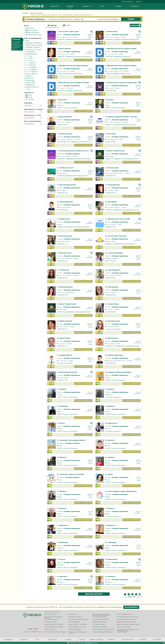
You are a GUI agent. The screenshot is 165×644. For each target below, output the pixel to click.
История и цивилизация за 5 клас (83, 15)
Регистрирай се (128, 1)
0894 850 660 (63, 176)
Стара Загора (70, 292)
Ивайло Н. (63, 389)
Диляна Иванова (65, 49)
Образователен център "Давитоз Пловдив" (75, 83)
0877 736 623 (111, 261)
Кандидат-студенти (32, 47)
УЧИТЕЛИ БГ (35, 632)
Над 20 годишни (31, 74)
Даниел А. (111, 406)
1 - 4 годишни (30, 63)
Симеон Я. (111, 440)
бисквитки (89, 643)
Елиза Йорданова (114, 270)
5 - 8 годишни (30, 65)
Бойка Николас (113, 338)
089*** (68, 108)
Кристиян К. (64, 525)
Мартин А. (63, 491)
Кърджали (61, 105)
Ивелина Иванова (66, 287)
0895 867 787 (63, 39)
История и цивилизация (72, 35)
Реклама (111, 639)
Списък (52, 25)
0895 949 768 (111, 176)
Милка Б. (111, 389)
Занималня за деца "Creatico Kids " (72, 474)
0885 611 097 (111, 244)
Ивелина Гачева (65, 253)
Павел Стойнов (65, 338)
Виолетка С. (112, 525)
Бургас (73, 71)
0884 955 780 (63, 295)
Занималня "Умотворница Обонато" (73, 440)
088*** (116, 108)
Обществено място (33, 35)
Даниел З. (63, 508)
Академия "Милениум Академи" (120, 372)
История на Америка (51, 614)
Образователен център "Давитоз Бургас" (74, 66)
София (76, 37)
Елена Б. (62, 559)
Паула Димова (113, 287)
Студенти (28, 76)
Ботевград (68, 207)
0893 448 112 (63, 244)
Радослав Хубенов (65, 117)
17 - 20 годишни (31, 71)
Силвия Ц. (111, 457)
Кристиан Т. (64, 576)
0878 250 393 (111, 363)
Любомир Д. (112, 542)
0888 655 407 (111, 227)
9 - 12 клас (29, 60)
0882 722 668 (111, 142)
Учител (107, 35)
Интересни (52, 639)
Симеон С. (110, 100)
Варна (127, 71)
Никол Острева (113, 304)
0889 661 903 (63, 193)
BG (30, 629)
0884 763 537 (111, 278)
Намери (88, 6)
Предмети (8, 639)
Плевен (119, 275)
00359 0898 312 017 (65, 142)
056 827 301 (63, 73)
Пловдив (70, 88)
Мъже (28, 97)
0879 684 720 (111, 295)
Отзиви (118, 6)
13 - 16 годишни (31, 69)
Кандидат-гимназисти (33, 43)
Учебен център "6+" (67, 168)
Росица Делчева (114, 185)
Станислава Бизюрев (115, 253)
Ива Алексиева (113, 168)
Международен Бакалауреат (33, 50)
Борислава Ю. (113, 559)
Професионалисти (32, 87)
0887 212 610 (111, 159)
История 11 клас (36, 15)
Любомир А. (64, 406)
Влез (139, 1)
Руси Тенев (112, 134)
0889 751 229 (111, 210)
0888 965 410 (63, 278)
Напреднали (29, 85)
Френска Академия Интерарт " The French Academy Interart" (130, 117)
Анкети (82, 639)
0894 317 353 (63, 380)
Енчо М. (62, 423)
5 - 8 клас (28, 58)
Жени (28, 95)
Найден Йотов (65, 219)
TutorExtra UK (127, 639)
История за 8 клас (67, 15)
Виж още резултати (94, 594)
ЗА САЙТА (134, 6)
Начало (25, 13)
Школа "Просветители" (116, 151)
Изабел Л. (111, 508)
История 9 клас (45, 15)
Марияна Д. (64, 542)
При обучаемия (32, 32)
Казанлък (61, 548)
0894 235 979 (111, 193)
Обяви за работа (96, 639)
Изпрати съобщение (83, 43)
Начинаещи (29, 80)
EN (36, 629)
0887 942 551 (63, 329)
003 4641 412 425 (113, 346)
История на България (100, 617)
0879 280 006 (111, 312)
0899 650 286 (63, 261)
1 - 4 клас (28, 56)
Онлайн (29, 28)
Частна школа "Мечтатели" (69, 32)
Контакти (157, 639)
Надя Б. (110, 474)
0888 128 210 (63, 227)
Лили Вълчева (112, 32)
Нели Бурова (112, 202)
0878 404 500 (63, 210)
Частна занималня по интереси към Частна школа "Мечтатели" (83, 151)
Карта (67, 25)
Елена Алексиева (114, 321)
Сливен (109, 429)
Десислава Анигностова (68, 372)
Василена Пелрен (66, 134)
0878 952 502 (63, 91)
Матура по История (51, 622)
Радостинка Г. (113, 423)
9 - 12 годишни (30, 67)
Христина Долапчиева (68, 185)
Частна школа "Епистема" (117, 236)
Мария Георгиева (66, 321)
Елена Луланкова (66, 236)
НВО (26, 41)
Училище (108, 494)
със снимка (29, 99)
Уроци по (55, 6)
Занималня (61, 154)
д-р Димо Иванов (66, 355)
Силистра (76, 275)
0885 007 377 (63, 56)
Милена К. (63, 457)
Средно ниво (30, 82)
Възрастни (29, 78)
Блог (102, 6)
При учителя (31, 30)
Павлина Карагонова (115, 355)
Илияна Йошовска (66, 202)
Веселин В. (63, 100)
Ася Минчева (64, 270)
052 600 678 (111, 73)
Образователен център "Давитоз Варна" (122, 66)
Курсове (70, 7)
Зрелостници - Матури (33, 45)
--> (33, 106)
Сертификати (30, 52)
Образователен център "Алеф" (119, 219)
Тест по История (50, 629)
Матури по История (99, 624)
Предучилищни (31, 54)
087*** (116, 482)
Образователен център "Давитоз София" (122, 49)
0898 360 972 (63, 346)
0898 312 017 (111, 125)
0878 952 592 (111, 56)
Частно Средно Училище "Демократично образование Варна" (130, 491)
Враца (108, 514)
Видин (60, 497)
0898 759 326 (63, 125)
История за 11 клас (56, 15)
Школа (59, 35)
